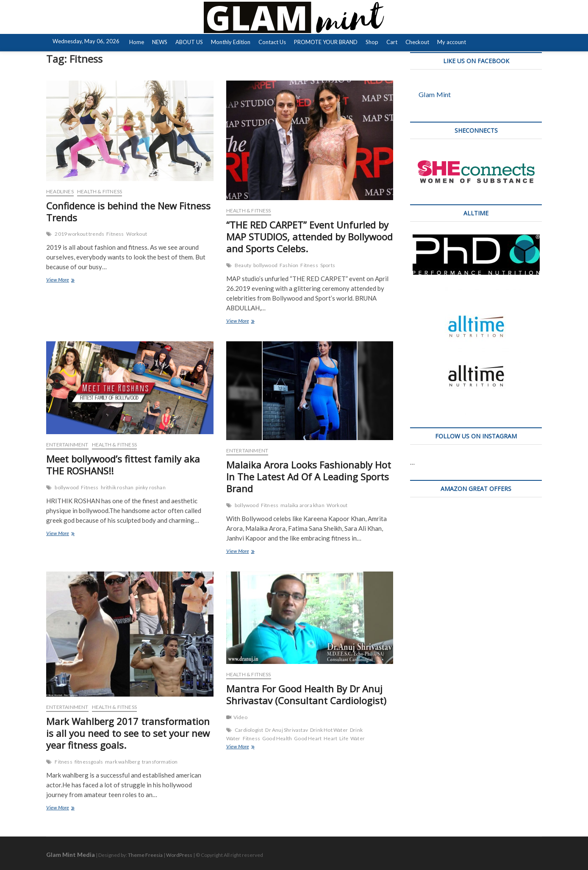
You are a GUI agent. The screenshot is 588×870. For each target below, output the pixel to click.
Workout (137, 234)
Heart (330, 738)
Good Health (277, 738)
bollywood (265, 265)
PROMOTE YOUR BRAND (326, 42)
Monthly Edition (231, 42)
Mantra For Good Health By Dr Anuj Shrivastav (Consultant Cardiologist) (306, 694)
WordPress (179, 855)
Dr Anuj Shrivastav (287, 730)
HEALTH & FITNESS (100, 191)
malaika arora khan (302, 505)
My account (452, 42)
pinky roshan (150, 487)
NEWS (160, 42)
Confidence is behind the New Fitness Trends (128, 212)
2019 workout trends (79, 234)
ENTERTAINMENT (67, 445)
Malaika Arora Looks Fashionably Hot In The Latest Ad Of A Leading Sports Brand (309, 477)
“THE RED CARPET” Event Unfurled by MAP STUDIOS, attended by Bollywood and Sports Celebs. (309, 237)
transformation (160, 762)
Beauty (243, 265)
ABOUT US (189, 42)
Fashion (289, 265)
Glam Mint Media (71, 855)
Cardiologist (249, 730)
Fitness (115, 234)
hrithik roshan (117, 487)
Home (137, 42)
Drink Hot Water (329, 730)
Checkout (417, 42)
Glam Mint (435, 94)
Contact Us (272, 42)
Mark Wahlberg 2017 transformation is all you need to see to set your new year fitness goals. (128, 733)
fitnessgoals (89, 762)
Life (344, 738)
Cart (392, 42)
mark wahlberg (122, 762)
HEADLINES (60, 191)
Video (240, 717)
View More (69, 280)
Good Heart (308, 738)
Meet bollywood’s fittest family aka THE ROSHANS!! (123, 465)
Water (358, 738)
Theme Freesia (145, 855)
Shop (372, 42)
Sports (328, 265)
